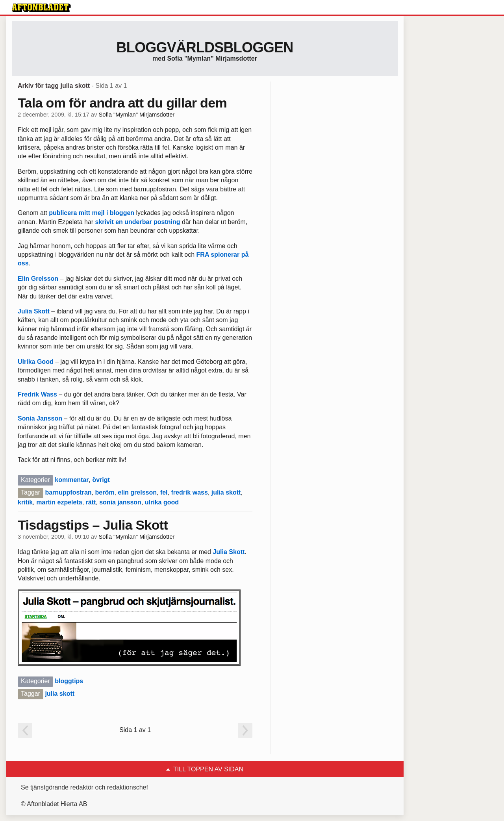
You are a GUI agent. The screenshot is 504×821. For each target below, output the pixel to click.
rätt (91, 502)
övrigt (101, 480)
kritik (25, 502)
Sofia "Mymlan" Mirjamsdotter (136, 115)
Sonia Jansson (40, 418)
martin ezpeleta (59, 502)
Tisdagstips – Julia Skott (93, 525)
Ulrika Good (36, 362)
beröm (105, 492)
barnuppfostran (68, 492)
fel (164, 492)
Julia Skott (34, 311)
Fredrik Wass (37, 394)
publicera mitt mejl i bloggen (92, 213)
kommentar (72, 480)
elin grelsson (137, 492)
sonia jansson (120, 502)
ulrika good (162, 502)
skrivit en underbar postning (138, 222)
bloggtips (69, 681)
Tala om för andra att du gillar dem (122, 103)
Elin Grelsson (38, 279)
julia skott (226, 492)
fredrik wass (189, 492)
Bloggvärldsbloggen (205, 47)
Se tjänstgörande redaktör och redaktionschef (84, 787)
